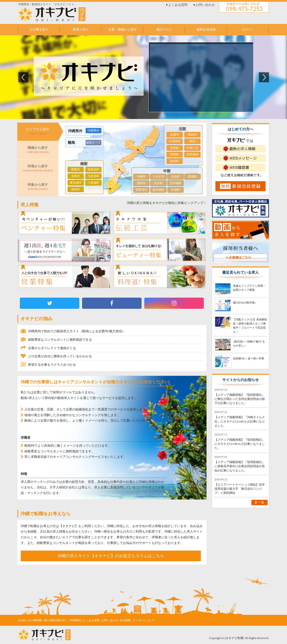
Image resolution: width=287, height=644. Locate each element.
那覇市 (76, 169)
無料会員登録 (206, 30)
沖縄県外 (93, 130)
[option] (143, 77)
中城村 (175, 190)
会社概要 (125, 620)
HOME (22, 620)
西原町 (193, 176)
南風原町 (93, 169)
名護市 (175, 135)
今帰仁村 (192, 148)
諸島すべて (93, 143)
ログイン (248, 30)
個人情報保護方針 (55, 620)
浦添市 (141, 183)
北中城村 (176, 183)
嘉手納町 (158, 190)
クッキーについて (144, 620)
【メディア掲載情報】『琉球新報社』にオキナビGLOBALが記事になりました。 (240, 444)
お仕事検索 (35, 620)
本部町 (175, 148)
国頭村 (192, 135)
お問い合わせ (205, 5)
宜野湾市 (141, 190)
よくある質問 (178, 5)
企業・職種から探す (123, 30)
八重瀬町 (93, 183)
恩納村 (175, 154)
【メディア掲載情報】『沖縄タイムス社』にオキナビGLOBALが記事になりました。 (240, 421)
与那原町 (93, 176)
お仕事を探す (39, 30)
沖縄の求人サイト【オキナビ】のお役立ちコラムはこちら (111, 556)
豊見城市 (76, 183)
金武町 (175, 161)
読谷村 (158, 183)
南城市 (76, 189)
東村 (192, 141)
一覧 (261, 502)
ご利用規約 (74, 620)
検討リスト (164, 30)
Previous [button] (23, 77)
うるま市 (158, 176)
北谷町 (175, 176)
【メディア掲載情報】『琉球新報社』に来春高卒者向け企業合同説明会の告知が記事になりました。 (240, 466)
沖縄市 (141, 176)
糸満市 (76, 176)
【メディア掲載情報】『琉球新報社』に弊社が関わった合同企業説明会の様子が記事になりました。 (240, 399)
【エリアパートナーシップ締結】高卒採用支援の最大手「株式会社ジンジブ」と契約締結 (240, 489)
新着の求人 (81, 30)
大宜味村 (175, 141)
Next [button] (264, 77)
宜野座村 (192, 154)
